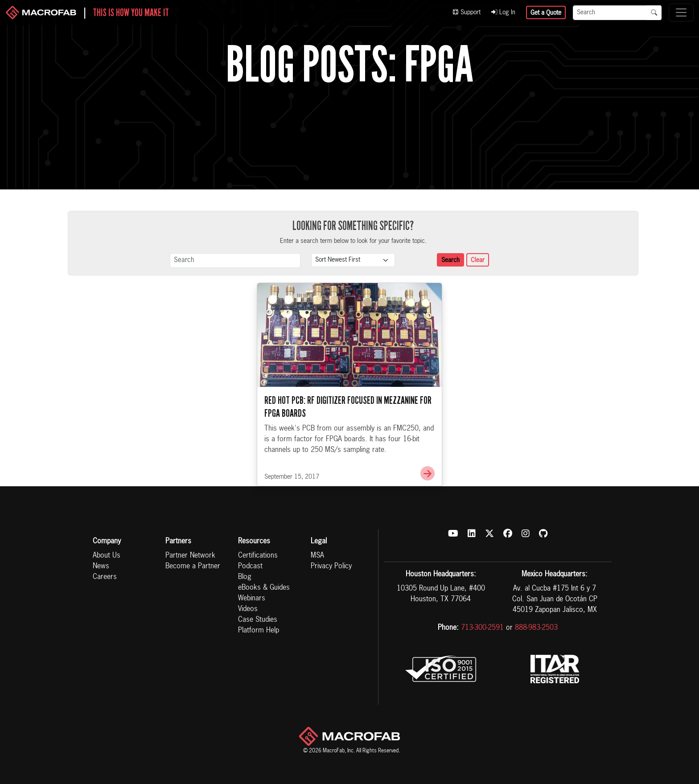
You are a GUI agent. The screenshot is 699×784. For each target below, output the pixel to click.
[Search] (610, 13)
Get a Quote (546, 13)
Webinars (252, 599)
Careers (105, 577)
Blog (245, 577)
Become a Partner (193, 566)
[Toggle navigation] (681, 12)
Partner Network (190, 556)
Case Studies (258, 620)
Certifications (258, 556)
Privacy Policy (331, 566)
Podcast (250, 566)
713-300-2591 (482, 628)
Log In (503, 12)
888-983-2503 (536, 628)
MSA (317, 556)
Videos (248, 609)
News (101, 566)
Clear (478, 260)
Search (450, 260)
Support (467, 12)
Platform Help (259, 631)
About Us (107, 556)
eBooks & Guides (264, 588)
